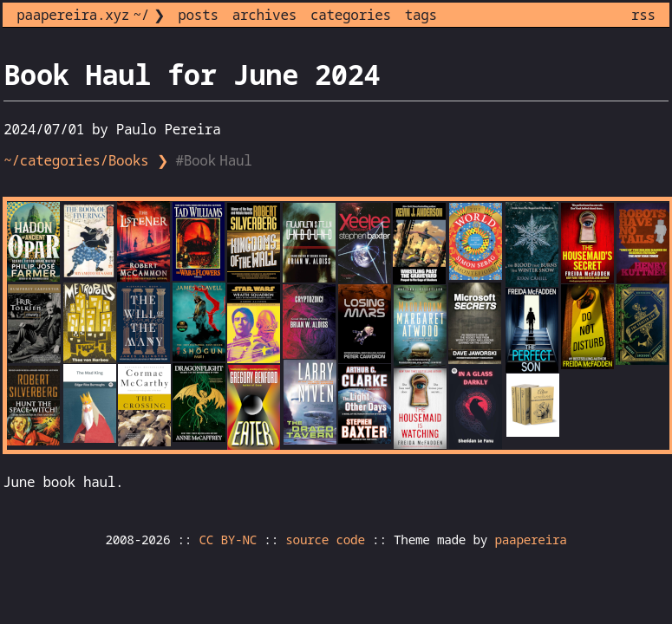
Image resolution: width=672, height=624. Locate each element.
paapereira (530, 539)
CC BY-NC (228, 539)
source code (325, 539)
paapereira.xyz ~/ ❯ (90, 15)
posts (198, 15)
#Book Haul (215, 160)
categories (351, 15)
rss (643, 15)
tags (421, 15)
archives (264, 15)
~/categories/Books (76, 160)
